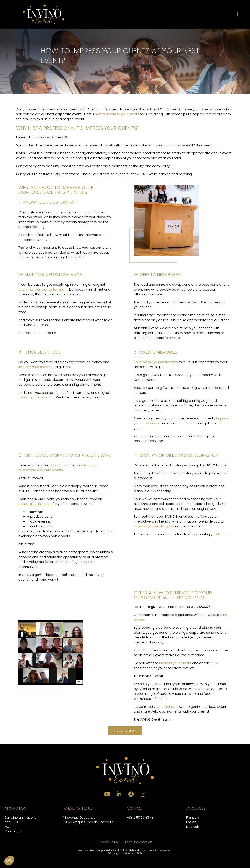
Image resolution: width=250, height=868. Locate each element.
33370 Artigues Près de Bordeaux (88, 822)
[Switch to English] (193, 822)
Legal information (139, 842)
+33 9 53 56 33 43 (140, 818)
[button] (239, 14)
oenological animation (36, 397)
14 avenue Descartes (79, 818)
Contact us (166, 707)
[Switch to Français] (193, 818)
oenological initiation (35, 504)
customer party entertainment (43, 289)
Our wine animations (20, 818)
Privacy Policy (108, 842)
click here (220, 534)
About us (11, 822)
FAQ (7, 827)
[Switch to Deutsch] (193, 827)
